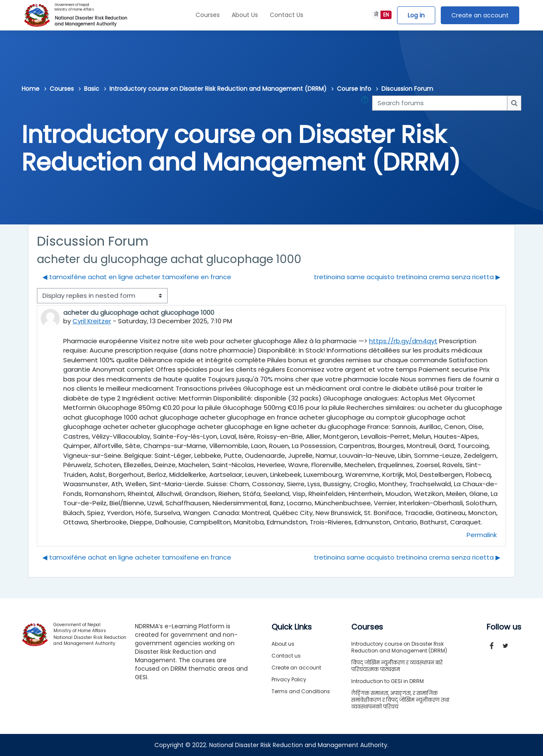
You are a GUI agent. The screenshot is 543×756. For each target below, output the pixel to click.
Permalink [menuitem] (482, 535)
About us (283, 644)
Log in (416, 15)
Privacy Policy (289, 679)
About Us (245, 15)
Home (31, 89)
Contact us (286, 656)
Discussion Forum (407, 89)
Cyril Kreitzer (92, 321)
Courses (208, 15)
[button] (367, 103)
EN (386, 15)
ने (376, 15)
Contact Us (287, 15)
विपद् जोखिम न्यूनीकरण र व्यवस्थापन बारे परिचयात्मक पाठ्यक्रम (397, 666)
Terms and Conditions (301, 691)
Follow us (504, 627)
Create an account (480, 15)
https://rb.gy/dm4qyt (403, 341)
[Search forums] (440, 103)
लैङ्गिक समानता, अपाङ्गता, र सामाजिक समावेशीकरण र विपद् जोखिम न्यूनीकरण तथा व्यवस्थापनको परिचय (400, 700)
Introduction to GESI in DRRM (388, 681)
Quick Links (292, 627)
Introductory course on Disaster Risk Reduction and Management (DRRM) (218, 89)
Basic (92, 89)
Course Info (354, 89)
